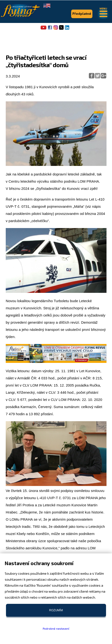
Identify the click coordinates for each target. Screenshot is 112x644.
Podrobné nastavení (56, 628)
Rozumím (56, 610)
